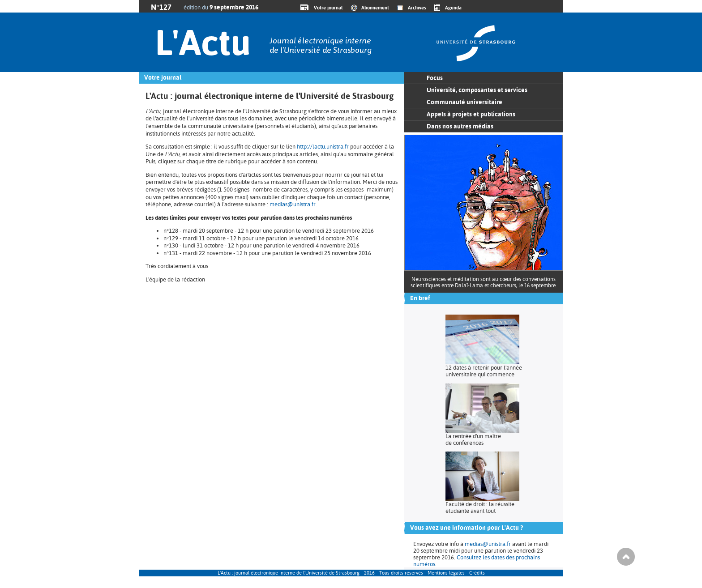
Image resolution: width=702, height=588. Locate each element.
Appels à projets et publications (471, 114)
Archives (417, 8)
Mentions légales (446, 573)
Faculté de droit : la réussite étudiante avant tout (480, 507)
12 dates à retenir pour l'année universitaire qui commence (484, 371)
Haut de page (626, 557)
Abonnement (375, 8)
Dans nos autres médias (460, 126)
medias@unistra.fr (293, 204)
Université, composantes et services (477, 90)
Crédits (477, 573)
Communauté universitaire (464, 102)
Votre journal (327, 8)
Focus (435, 78)
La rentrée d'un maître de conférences (473, 439)
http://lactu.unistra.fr (323, 147)
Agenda (453, 8)
